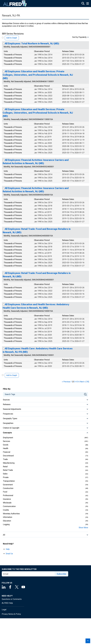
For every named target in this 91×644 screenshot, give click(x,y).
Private (6, 477)
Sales (5, 474)
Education (7, 521)
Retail (5, 467)
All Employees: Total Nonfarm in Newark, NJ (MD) (32, 44)
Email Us (9, 554)
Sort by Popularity (79, 37)
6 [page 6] (79, 382)
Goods (6, 445)
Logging (6, 524)
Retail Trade (8, 470)
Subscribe (61, 574)
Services (6, 441)
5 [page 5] (77, 382)
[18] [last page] (87, 382)
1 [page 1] (71, 382)
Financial (7, 452)
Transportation (9, 481)
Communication (9, 506)
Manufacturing (9, 463)
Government (8, 485)
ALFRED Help (7, 603)
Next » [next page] (83, 382)
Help (8, 549)
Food (5, 492)
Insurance (7, 499)
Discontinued (8, 456)
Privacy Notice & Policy (11, 614)
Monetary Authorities (11, 514)
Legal (4, 610)
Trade (5, 459)
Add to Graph (12, 38)
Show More (83, 528)
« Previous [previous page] (66, 382)
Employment (8, 438)
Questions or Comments (12, 599)
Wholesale (7, 503)
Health (6, 448)
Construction (8, 488)
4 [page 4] (76, 382)
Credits (6, 510)
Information (8, 517)
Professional (8, 495)
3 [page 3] (74, 382)
